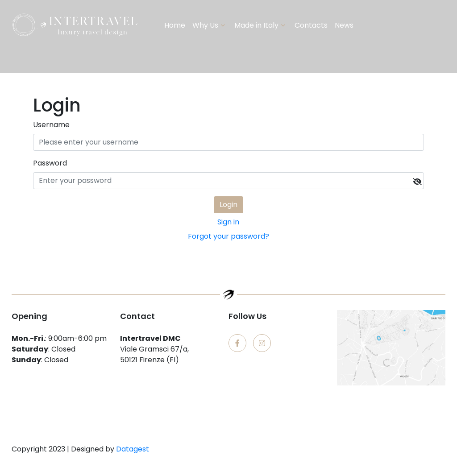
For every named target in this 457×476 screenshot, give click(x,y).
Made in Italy (256, 25)
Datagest (133, 449)
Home (175, 25)
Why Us (205, 25)
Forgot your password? (228, 236)
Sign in (228, 222)
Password (50, 163)
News (344, 25)
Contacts (311, 25)
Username (51, 125)
